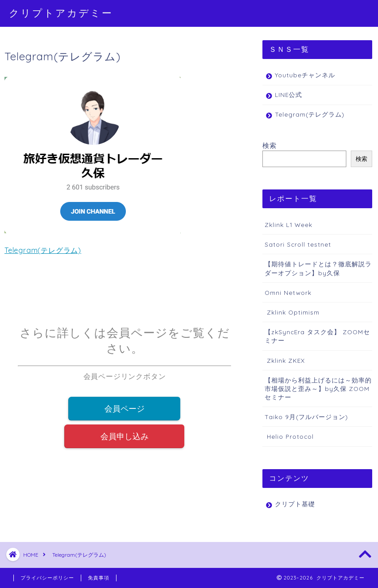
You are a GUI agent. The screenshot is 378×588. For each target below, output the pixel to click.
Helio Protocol (289, 436)
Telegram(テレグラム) (43, 250)
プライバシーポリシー (47, 578)
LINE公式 (289, 94)
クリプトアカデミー (61, 13)
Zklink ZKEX (285, 360)
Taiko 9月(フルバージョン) (306, 417)
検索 (270, 145)
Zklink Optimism (292, 312)
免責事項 (99, 578)
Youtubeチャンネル (305, 75)
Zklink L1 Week (289, 225)
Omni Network (288, 292)
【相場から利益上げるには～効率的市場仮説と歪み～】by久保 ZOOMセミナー (318, 388)
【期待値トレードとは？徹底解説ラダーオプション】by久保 (318, 268)
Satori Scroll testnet (298, 244)
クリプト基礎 (295, 504)
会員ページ (125, 409)
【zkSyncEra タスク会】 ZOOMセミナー (317, 336)
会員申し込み (125, 437)
